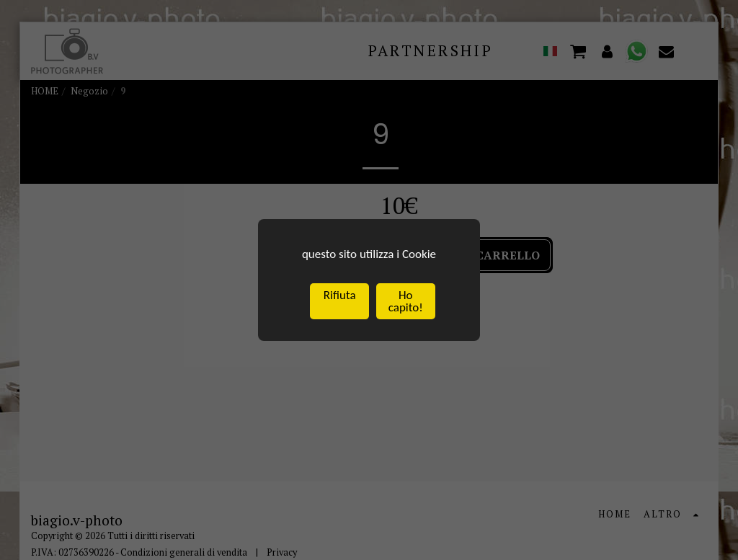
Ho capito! (406, 303)
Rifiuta (340, 297)
